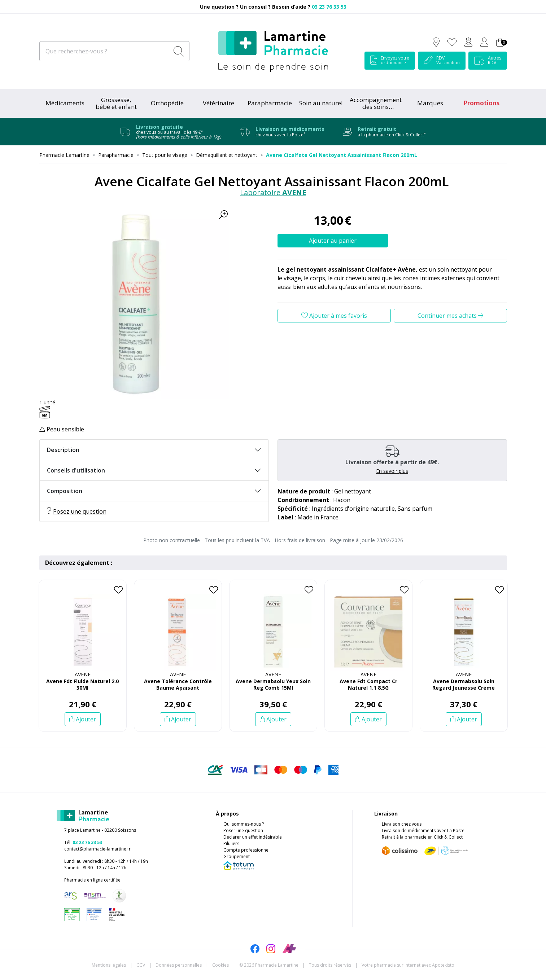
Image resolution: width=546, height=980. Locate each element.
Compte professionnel (246, 850)
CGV (141, 965)
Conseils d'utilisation (76, 470)
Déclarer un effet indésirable (253, 837)
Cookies (220, 965)
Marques (430, 103)
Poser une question (243, 830)
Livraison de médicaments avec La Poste (423, 830)
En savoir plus (392, 471)
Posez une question (77, 511)
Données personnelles (179, 965)
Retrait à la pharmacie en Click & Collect (422, 837)
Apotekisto (408, 965)
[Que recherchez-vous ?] (105, 51)
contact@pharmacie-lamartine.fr (97, 849)
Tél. (83, 842)
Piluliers (231, 843)
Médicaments (65, 103)
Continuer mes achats (450, 316)
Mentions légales (109, 965)
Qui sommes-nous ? (244, 824)
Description (63, 450)
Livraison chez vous (402, 824)
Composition (65, 491)
